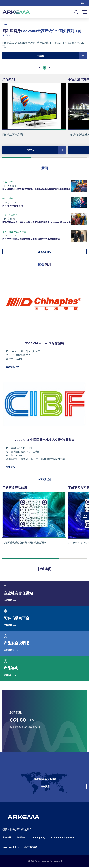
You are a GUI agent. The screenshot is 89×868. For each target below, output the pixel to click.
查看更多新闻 (45, 252)
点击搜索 (45, 788)
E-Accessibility (11, 849)
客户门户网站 (31, 849)
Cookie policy (38, 839)
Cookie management (63, 839)
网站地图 (7, 839)
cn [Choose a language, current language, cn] (83, 3)
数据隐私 (21, 839)
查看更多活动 (45, 480)
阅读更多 (62, 56)
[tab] (40, 68)
